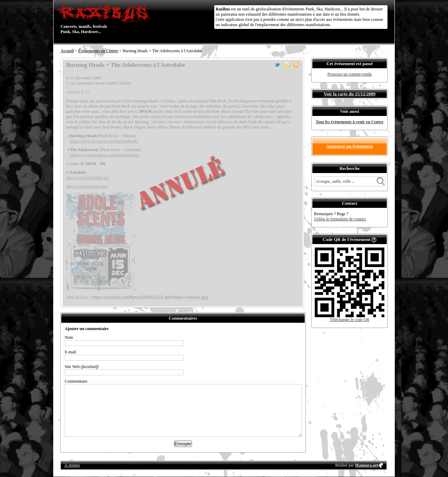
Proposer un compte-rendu (349, 74)
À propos (72, 465)
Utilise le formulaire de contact (340, 219)
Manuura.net (367, 465)
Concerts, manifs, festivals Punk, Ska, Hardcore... (106, 19)
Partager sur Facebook (268, 65)
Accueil (67, 51)
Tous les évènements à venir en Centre (350, 122)
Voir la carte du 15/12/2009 (350, 94)
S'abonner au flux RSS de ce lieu (296, 65)
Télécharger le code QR (350, 320)
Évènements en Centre (98, 51)
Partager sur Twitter (277, 65)
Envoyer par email (287, 65)
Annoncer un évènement (350, 146)
